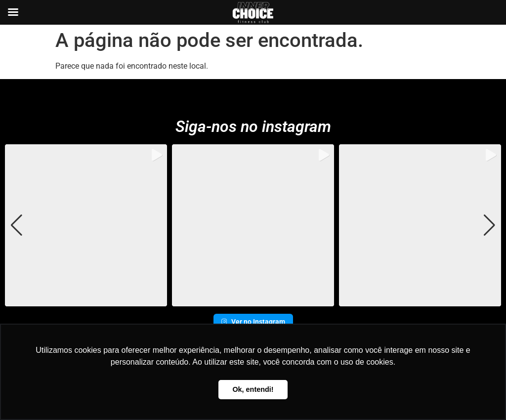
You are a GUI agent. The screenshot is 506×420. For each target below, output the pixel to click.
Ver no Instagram (253, 322)
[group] (86, 225)
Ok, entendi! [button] (253, 389)
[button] (253, 299)
